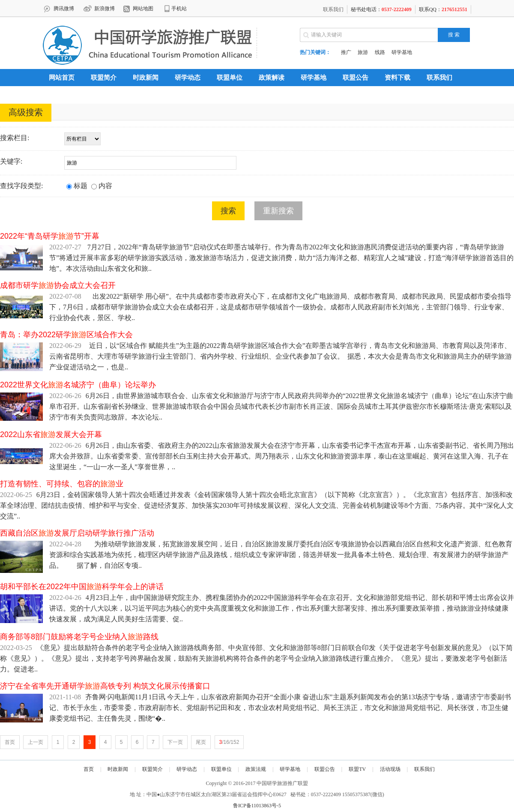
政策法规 (256, 769)
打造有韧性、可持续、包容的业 (62, 484)
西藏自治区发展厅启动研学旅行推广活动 (77, 533)
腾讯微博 (64, 9)
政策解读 (272, 78)
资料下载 (397, 78)
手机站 (179, 9)
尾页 (201, 742)
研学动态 (188, 78)
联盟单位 (230, 78)
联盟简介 (104, 78)
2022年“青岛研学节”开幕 (50, 236)
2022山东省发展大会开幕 (51, 434)
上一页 (36, 742)
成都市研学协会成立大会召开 (58, 285)
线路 (380, 52)
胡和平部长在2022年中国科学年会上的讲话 (82, 587)
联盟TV (357, 769)
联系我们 (333, 9)
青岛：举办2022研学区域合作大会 (66, 335)
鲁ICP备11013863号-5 (257, 806)
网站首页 (62, 78)
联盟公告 (356, 78)
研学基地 (402, 52)
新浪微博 (105, 9)
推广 (346, 52)
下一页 (175, 742)
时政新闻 (146, 78)
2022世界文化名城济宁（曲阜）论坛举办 (78, 385)
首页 (10, 742)
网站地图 (143, 9)
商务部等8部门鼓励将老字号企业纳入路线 (79, 637)
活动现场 (390, 769)
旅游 (363, 52)
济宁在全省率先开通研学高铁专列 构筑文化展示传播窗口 (105, 686)
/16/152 (229, 742)
